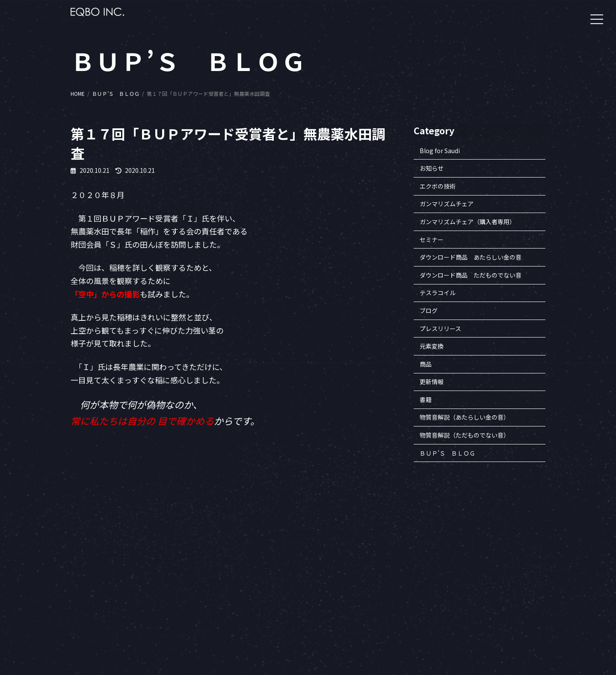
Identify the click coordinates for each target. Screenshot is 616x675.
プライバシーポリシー (468, 606)
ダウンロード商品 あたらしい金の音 (471, 258)
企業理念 (453, 567)
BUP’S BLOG (536, 586)
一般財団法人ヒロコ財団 (397, 567)
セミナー (432, 240)
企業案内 (453, 557)
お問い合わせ (458, 616)
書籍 (426, 400)
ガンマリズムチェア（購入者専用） (468, 222)
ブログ (429, 311)
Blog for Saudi (440, 151)
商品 (426, 364)
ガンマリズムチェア (447, 204)
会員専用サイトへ (389, 557)
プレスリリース (440, 329)
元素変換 (432, 346)
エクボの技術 (438, 186)
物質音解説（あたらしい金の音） (465, 417)
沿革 (447, 576)
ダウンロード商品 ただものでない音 (471, 275)
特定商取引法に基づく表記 (473, 596)
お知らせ (432, 169)
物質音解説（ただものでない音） (465, 435)
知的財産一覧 (458, 586)
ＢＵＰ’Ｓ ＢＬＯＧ (447, 453)
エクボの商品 (536, 567)
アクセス (452, 626)
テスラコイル (438, 293)
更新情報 (432, 382)
